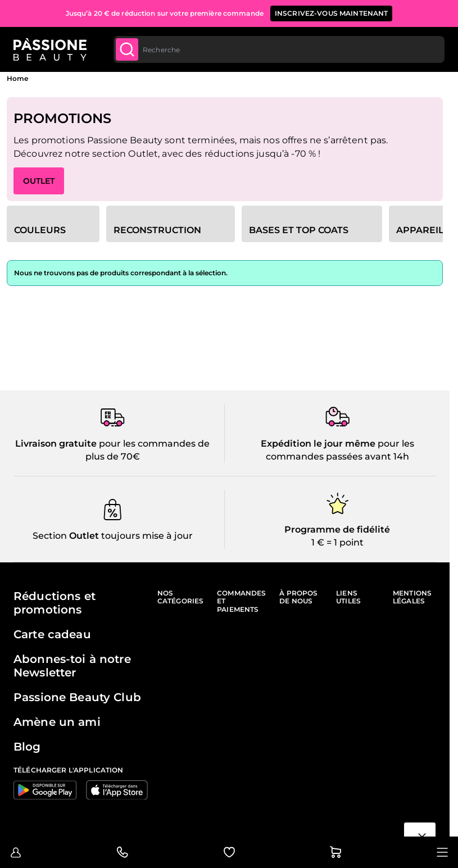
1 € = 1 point (337, 542)
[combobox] (279, 49)
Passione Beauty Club (77, 697)
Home (17, 78)
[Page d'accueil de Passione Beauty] (50, 49)
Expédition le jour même (318, 444)
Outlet (83, 536)
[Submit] (127, 49)
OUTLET (39, 181)
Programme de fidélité (337, 530)
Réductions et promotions (55, 603)
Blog (27, 747)
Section (50, 536)
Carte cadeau (52, 634)
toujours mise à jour (146, 536)
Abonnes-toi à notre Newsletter (72, 666)
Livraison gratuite (56, 444)
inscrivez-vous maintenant (332, 13)
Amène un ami (57, 722)
